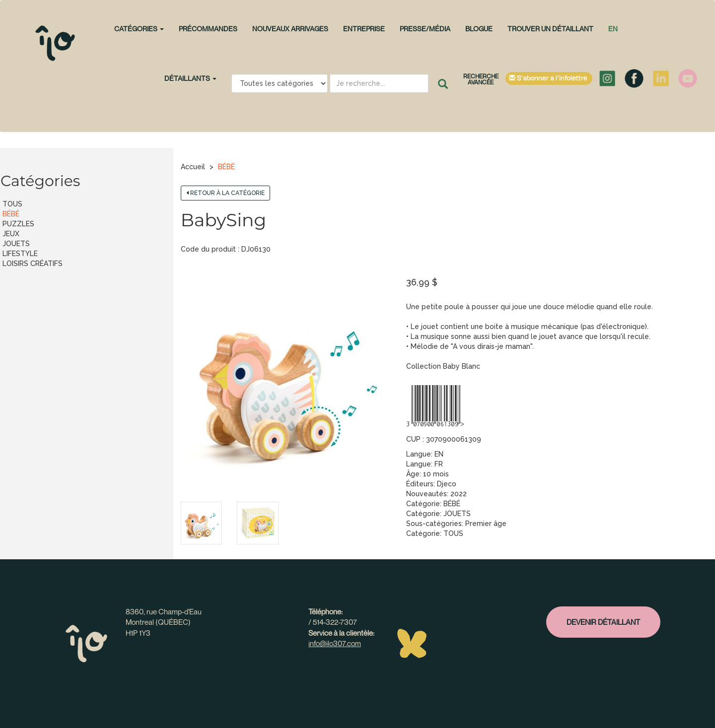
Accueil (193, 167)
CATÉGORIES (139, 29)
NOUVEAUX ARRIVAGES (290, 29)
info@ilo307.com (335, 643)
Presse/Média (425, 29)
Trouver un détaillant (550, 29)
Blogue (479, 29)
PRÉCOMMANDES (208, 29)
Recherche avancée (481, 79)
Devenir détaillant (603, 622)
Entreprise (364, 29)
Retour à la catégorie (225, 193)
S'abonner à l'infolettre (549, 78)
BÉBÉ (226, 167)
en (613, 29)
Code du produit (208, 249)
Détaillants (190, 78)
